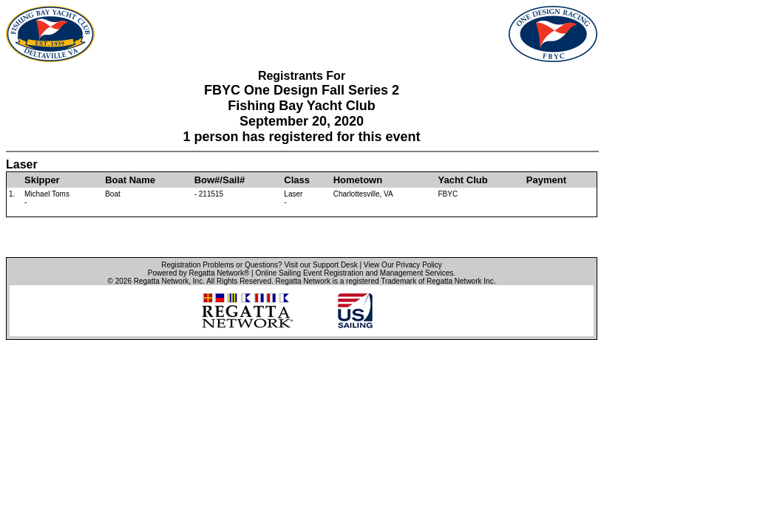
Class (297, 180)
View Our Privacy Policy (403, 265)
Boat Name (130, 180)
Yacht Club (463, 180)
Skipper (42, 180)
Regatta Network (161, 281)
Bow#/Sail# (220, 180)
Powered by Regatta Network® (198, 273)
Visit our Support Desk (320, 265)
